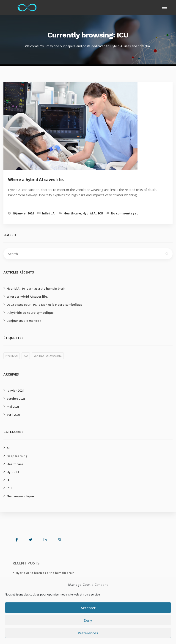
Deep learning (17, 456)
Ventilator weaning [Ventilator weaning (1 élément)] (48, 356)
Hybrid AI (89, 213)
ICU (101, 213)
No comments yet (124, 213)
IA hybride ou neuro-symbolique (30, 313)
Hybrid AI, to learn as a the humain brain (36, 288)
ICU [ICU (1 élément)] (26, 356)
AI (8, 448)
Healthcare (72, 213)
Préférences (88, 633)
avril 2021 (14, 415)
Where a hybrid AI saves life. (27, 296)
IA (8, 480)
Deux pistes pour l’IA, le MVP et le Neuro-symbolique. (45, 305)
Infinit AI (49, 213)
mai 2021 (13, 407)
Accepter (88, 608)
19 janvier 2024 (23, 213)
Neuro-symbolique (20, 496)
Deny (88, 620)
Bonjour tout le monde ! (24, 321)
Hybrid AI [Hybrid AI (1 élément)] (12, 356)
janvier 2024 (15, 390)
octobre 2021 (16, 399)
